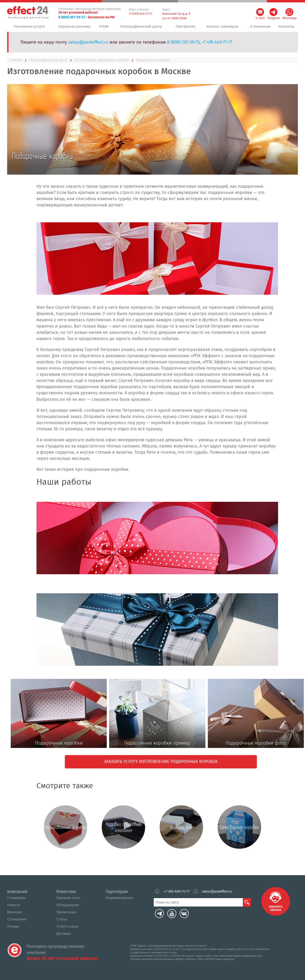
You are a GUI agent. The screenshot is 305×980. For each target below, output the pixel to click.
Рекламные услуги (29, 28)
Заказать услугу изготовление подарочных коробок (161, 765)
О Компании (259, 28)
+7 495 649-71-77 (217, 46)
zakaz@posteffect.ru (88, 46)
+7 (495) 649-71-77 (140, 14)
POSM (105, 28)
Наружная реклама (74, 28)
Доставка (64, 934)
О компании (16, 898)
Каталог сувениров (221, 28)
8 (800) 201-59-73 (72, 17)
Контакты (286, 28)
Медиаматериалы (119, 898)
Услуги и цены (67, 926)
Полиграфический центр (142, 28)
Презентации (67, 912)
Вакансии (15, 912)
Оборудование (68, 905)
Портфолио (184, 28)
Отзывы (13, 926)
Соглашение (17, 919)
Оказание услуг (69, 898)
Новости (14, 905)
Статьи (62, 919)
